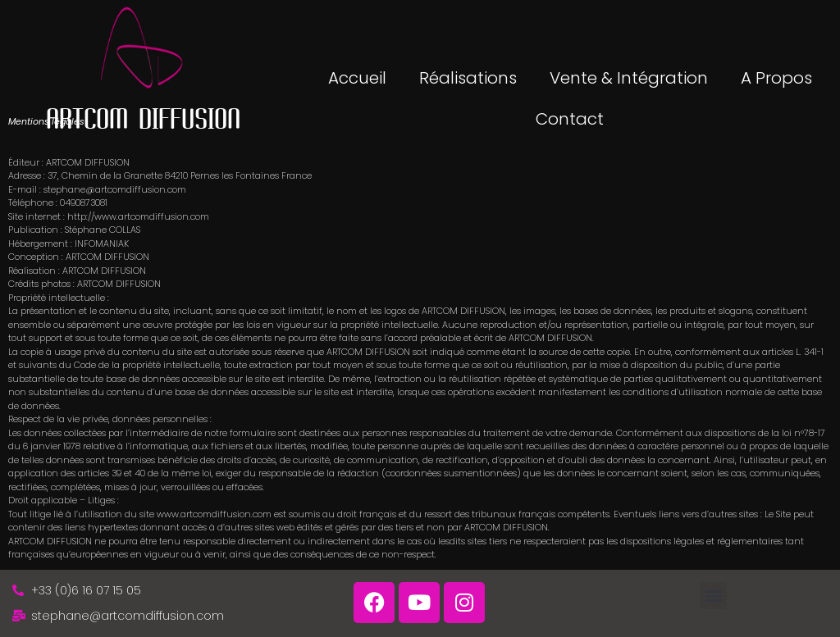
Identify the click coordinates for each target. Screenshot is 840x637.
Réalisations (468, 78)
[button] (713, 596)
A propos (776, 78)
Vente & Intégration (629, 78)
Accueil (357, 78)
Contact (570, 119)
